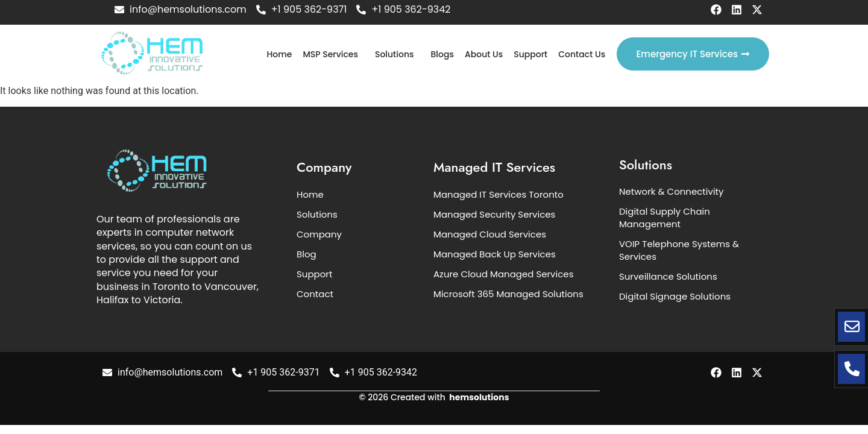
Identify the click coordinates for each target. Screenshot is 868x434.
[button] (333, 54)
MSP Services (330, 54)
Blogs (442, 54)
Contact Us (582, 54)
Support (530, 54)
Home (279, 54)
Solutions (395, 54)
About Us (484, 54)
